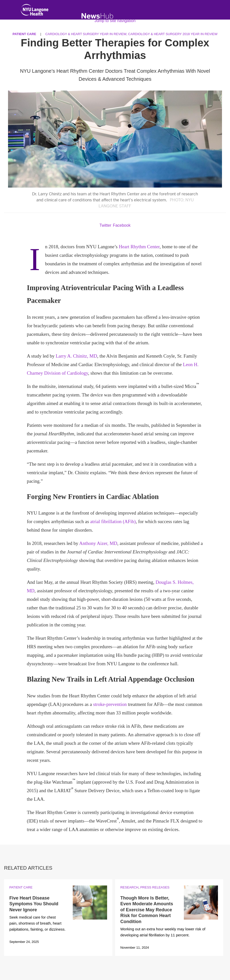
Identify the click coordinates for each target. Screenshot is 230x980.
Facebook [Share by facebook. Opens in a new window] (122, 225)
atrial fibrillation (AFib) (113, 521)
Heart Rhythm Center (139, 247)
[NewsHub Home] (97, 16)
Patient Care (21, 887)
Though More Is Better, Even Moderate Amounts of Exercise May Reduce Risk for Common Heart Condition (147, 910)
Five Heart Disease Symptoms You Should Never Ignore (34, 904)
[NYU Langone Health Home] (35, 11)
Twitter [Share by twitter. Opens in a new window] (105, 225)
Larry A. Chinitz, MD (76, 356)
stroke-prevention (110, 704)
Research (129, 887)
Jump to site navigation (115, 21)
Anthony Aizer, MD (98, 543)
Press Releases (155, 887)
